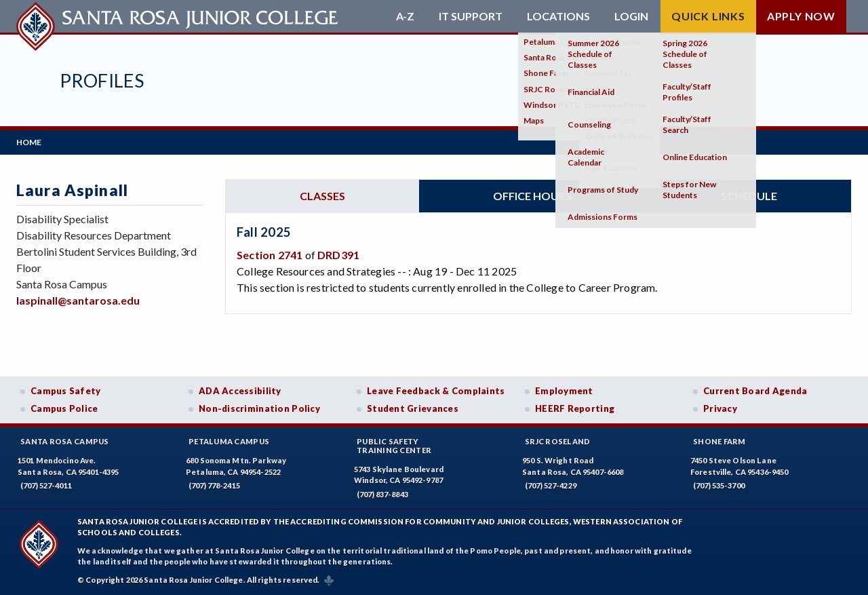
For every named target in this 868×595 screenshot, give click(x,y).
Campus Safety (66, 391)
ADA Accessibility (240, 391)
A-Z (405, 16)
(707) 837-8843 (382, 494)
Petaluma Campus (229, 441)
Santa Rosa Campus (65, 441)
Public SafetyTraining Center (394, 446)
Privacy (720, 408)
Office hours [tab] (532, 196)
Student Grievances (413, 408)
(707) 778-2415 (214, 485)
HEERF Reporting (575, 408)
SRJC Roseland (558, 441)
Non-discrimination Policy (259, 408)
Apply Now (801, 16)
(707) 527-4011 (46, 485)
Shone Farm (719, 441)
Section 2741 (270, 255)
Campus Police (64, 408)
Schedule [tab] (749, 196)
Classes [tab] (322, 196)
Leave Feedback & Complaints (436, 391)
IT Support (471, 16)
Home (29, 142)
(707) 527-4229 (551, 485)
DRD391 (338, 255)
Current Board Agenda (755, 391)
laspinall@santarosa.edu (78, 300)
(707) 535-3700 (719, 485)
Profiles (102, 80)
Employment (564, 391)
